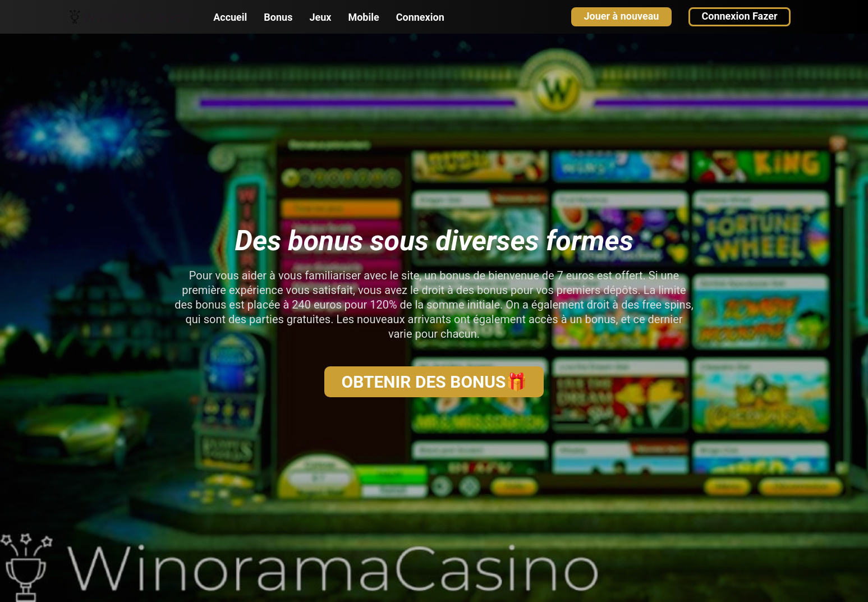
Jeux (320, 17)
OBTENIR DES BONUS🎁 (434, 382)
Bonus (278, 17)
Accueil (230, 17)
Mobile (363, 17)
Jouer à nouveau (622, 16)
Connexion (420, 17)
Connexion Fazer (739, 16)
